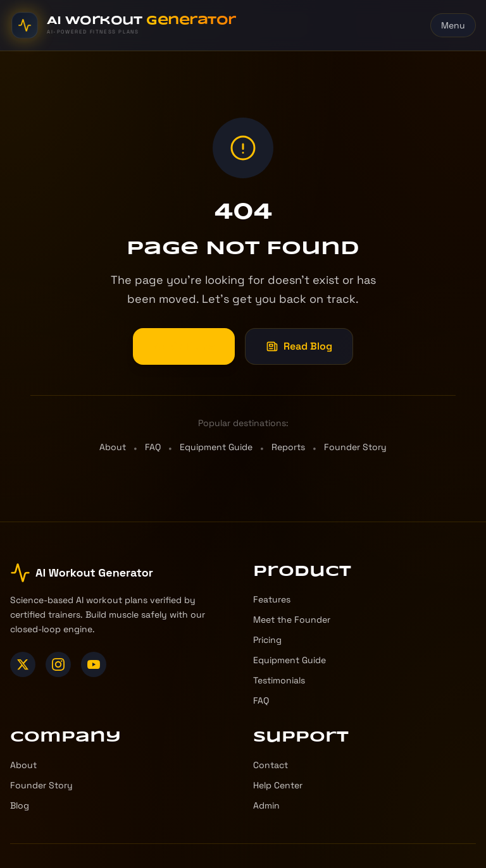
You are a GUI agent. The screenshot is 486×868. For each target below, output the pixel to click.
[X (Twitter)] (23, 664)
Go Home (184, 346)
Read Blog (299, 346)
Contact (271, 765)
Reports (288, 447)
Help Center (278, 785)
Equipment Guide (216, 447)
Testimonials (279, 680)
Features (272, 599)
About (113, 447)
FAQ (153, 447)
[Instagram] (58, 664)
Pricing (267, 640)
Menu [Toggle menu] (453, 25)
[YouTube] (94, 664)
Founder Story (355, 447)
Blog (20, 805)
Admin (266, 805)
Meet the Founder (292, 620)
